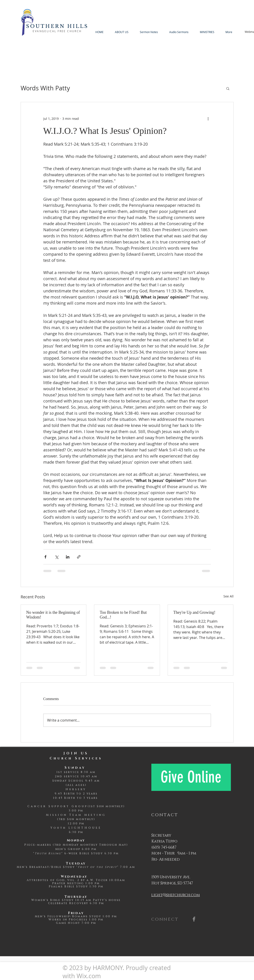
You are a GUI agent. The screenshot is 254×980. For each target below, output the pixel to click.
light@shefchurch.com (176, 895)
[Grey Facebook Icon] (194, 919)
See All (229, 596)
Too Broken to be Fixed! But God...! (123, 615)
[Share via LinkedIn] (68, 557)
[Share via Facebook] (45, 557)
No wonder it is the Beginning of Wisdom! (53, 615)
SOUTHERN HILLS (57, 26)
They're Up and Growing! (194, 612)
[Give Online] (191, 777)
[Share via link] (79, 557)
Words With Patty (45, 88)
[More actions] (208, 118)
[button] (228, 88)
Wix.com (89, 976)
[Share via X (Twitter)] (57, 557)
